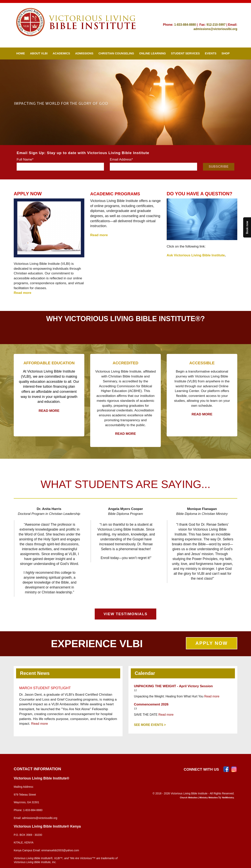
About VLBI (39, 53)
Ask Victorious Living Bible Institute (196, 255)
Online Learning (153, 53)
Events (211, 53)
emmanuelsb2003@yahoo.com (60, 850)
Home (21, 53)
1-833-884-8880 (185, 25)
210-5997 (219, 25)
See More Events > (150, 725)
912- (210, 25)
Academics (61, 53)
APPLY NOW (212, 643)
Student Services (185, 53)
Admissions (84, 53)
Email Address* (121, 159)
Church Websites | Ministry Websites (199, 798)
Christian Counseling (116, 53)
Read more (40, 724)
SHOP (226, 53)
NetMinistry (228, 798)
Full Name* (25, 159)
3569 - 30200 (34, 835)
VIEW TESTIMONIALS (125, 614)
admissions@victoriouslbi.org (215, 29)
